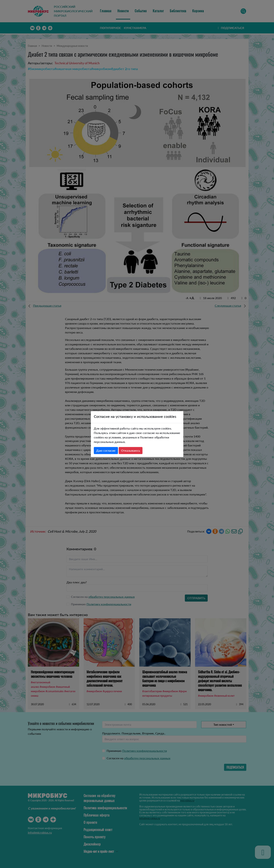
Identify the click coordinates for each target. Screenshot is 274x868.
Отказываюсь (131, 450)
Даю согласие (106, 450)
